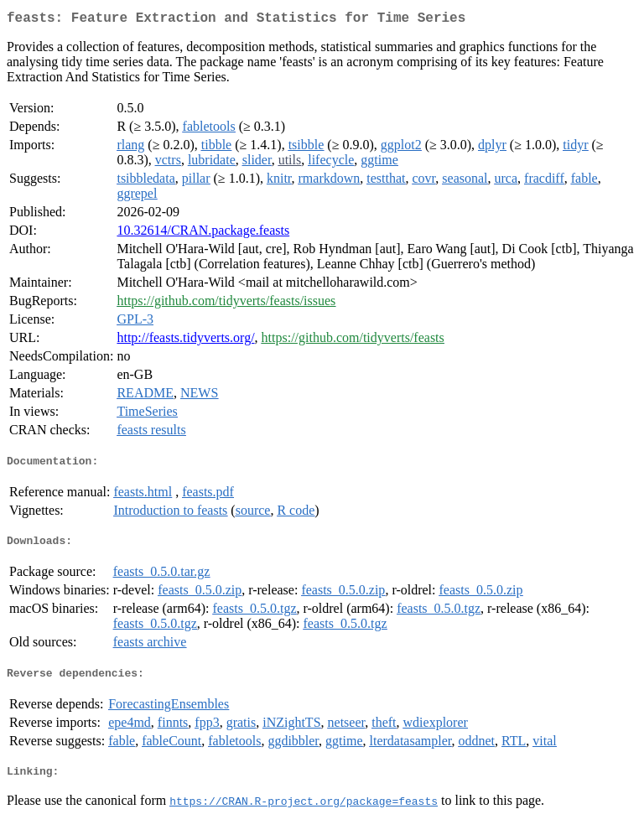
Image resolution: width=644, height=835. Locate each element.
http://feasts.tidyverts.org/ (185, 341)
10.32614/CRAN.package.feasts (203, 233)
